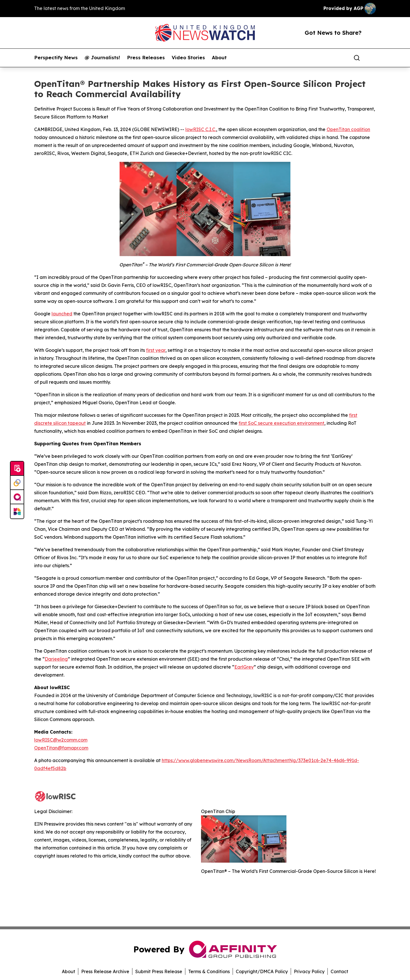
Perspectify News (56, 58)
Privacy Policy (309, 971)
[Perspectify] (17, 483)
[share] (372, 58)
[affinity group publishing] (17, 497)
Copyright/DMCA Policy (262, 971)
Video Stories (188, 58)
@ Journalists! (102, 58)
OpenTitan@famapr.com (61, 748)
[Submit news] (17, 469)
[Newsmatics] (17, 511)
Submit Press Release (159, 971)
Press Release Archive (105, 971)
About (219, 58)
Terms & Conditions (209, 971)
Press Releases (146, 58)
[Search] (357, 58)
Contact (339, 971)
